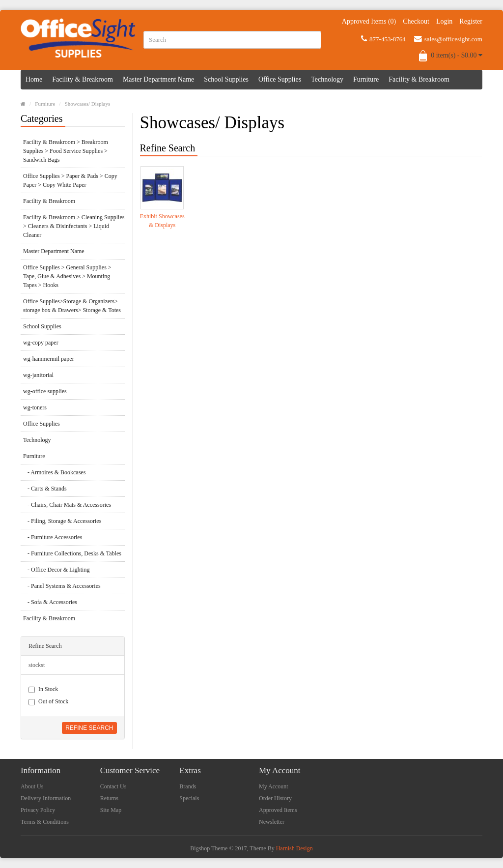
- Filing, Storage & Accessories (62, 521)
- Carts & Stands (45, 489)
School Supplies (226, 79)
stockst (37, 665)
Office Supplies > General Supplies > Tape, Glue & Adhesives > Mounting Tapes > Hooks (67, 276)
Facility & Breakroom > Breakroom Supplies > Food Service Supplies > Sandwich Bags (66, 151)
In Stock (43, 689)
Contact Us (113, 786)
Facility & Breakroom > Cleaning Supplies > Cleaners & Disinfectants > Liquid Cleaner (74, 226)
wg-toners (35, 407)
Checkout (416, 21)
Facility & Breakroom (83, 79)
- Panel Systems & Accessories (62, 586)
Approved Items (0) (369, 21)
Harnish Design (294, 848)
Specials (189, 798)
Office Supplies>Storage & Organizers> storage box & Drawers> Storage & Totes (72, 306)
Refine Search (89, 728)
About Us (32, 786)
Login (444, 21)
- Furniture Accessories (53, 537)
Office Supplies (280, 79)
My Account (274, 786)
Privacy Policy (38, 810)
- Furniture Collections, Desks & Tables (72, 553)
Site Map (111, 810)
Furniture (366, 79)
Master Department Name (158, 79)
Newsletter (272, 822)
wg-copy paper (41, 343)
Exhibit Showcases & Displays (162, 221)
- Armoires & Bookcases (54, 472)
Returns (109, 798)
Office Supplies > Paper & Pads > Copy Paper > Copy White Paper (70, 180)
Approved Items (278, 810)
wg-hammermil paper (49, 359)
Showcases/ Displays (88, 104)
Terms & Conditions (45, 822)
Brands (188, 786)
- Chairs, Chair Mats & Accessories (67, 505)
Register (471, 21)
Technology (327, 79)
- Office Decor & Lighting (56, 570)
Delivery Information (46, 798)
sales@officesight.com (448, 39)
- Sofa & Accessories (50, 602)
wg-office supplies (45, 391)
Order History (275, 798)
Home (34, 79)
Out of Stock (48, 702)
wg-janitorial (38, 375)
